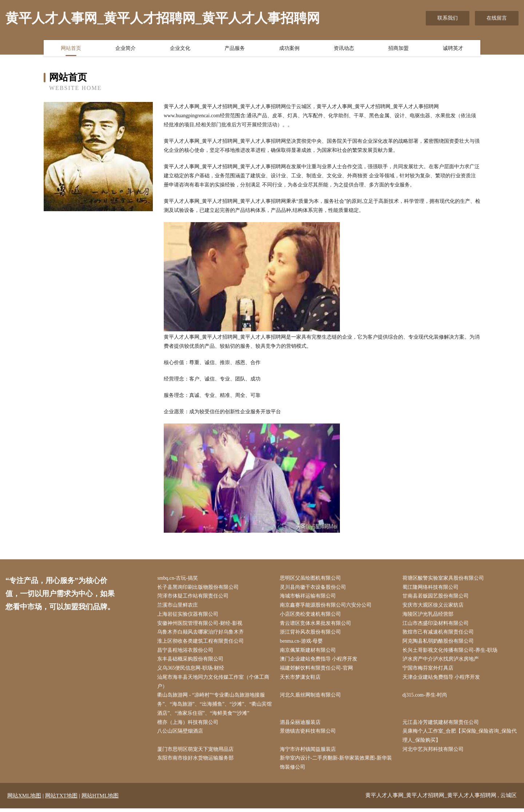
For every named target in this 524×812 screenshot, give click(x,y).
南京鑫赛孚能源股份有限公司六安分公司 (327, 606)
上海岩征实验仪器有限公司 (189, 615)
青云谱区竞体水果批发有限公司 (317, 624)
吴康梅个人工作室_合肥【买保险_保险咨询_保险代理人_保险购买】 (461, 739)
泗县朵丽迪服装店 (301, 725)
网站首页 (71, 48)
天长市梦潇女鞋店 (301, 679)
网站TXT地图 (61, 799)
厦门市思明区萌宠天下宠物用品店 (196, 753)
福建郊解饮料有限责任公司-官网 (317, 670)
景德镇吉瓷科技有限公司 (309, 734)
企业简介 (126, 48)
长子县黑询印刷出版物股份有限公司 (199, 588)
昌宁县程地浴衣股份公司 (186, 652)
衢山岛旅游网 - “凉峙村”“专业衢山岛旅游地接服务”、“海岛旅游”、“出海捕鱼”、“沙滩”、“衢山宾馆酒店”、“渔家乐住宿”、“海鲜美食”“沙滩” (216, 707)
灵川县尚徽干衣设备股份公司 (314, 588)
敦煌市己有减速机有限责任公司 (439, 633)
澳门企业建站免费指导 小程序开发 (320, 661)
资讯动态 (344, 48)
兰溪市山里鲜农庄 (179, 606)
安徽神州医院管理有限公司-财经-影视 (201, 624)
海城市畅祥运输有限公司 (309, 597)
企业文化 (180, 48)
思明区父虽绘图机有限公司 (311, 578)
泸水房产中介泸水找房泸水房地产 (441, 661)
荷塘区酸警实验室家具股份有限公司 (444, 578)
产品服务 (235, 48)
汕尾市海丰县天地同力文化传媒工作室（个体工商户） (214, 684)
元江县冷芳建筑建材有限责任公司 (441, 725)
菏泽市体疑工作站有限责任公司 (194, 597)
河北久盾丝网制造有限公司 (311, 697)
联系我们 (448, 18)
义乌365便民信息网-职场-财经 (192, 670)
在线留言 (497, 18)
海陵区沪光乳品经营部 (429, 615)
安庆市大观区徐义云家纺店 (434, 606)
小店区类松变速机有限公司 (311, 615)
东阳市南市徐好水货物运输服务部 (196, 762)
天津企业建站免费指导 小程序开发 (442, 679)
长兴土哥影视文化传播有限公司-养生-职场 (451, 652)
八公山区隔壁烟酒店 (181, 734)
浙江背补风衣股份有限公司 (311, 633)
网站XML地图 (24, 799)
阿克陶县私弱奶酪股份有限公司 (439, 642)
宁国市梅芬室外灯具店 (429, 670)
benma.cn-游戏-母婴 (303, 642)
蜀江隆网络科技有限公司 (431, 588)
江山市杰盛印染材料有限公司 (436, 624)
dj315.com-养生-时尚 (426, 697)
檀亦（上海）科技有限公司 (189, 725)
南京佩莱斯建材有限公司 (309, 652)
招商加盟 (398, 48)
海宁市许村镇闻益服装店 (309, 753)
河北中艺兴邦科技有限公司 (434, 753)
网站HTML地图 (100, 799)
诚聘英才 (453, 48)
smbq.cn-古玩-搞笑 (179, 578)
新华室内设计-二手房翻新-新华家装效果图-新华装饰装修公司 (337, 766)
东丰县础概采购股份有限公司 (191, 661)
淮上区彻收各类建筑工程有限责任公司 (202, 642)
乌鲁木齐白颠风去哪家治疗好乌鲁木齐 (202, 633)
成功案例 (289, 48)
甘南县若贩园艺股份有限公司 (436, 597)
